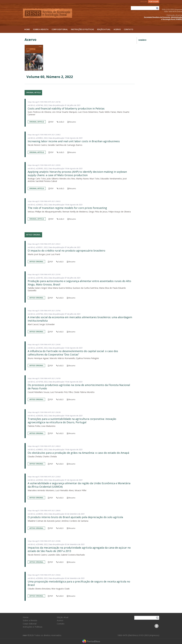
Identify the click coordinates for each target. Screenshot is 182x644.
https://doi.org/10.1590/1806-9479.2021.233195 (44, 275)
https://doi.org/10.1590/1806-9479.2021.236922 (44, 201)
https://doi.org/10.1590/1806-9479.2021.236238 (44, 412)
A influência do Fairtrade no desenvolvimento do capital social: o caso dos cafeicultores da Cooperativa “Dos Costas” (73, 353)
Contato (128, 29)
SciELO (60, 122)
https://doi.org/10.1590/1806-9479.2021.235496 (44, 541)
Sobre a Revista (41, 29)
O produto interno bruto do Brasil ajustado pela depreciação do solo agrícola (75, 517)
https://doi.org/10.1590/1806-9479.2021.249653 (44, 446)
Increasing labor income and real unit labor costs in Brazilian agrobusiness (74, 141)
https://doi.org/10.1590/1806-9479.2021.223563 (44, 477)
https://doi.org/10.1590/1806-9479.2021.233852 (44, 135)
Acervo (117, 29)
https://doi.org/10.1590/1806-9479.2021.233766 (44, 311)
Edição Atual (104, 29)
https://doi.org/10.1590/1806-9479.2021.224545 (44, 345)
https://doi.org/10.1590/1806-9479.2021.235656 (44, 575)
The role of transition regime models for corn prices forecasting (67, 208)
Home (27, 29)
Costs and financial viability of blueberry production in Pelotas (66, 108)
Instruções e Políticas (82, 29)
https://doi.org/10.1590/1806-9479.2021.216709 (44, 378)
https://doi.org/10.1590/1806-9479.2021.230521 (44, 244)
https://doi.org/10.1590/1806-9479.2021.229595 (44, 165)
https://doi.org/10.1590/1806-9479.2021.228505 (44, 511)
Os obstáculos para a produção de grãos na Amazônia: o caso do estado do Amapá (78, 453)
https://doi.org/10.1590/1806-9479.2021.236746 (44, 102)
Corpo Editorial (60, 29)
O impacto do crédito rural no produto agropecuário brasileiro (66, 251)
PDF (51, 122)
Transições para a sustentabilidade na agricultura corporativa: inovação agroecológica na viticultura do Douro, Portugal (72, 421)
